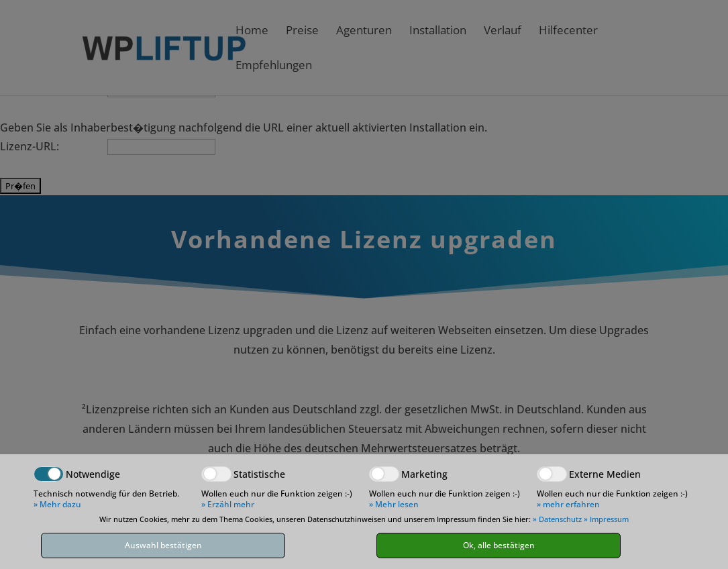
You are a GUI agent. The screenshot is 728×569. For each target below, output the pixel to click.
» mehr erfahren (568, 504)
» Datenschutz (557, 519)
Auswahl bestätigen (163, 545)
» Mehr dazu (57, 504)
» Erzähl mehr (228, 504)
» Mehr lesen (394, 504)
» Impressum (606, 519)
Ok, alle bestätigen (499, 545)
